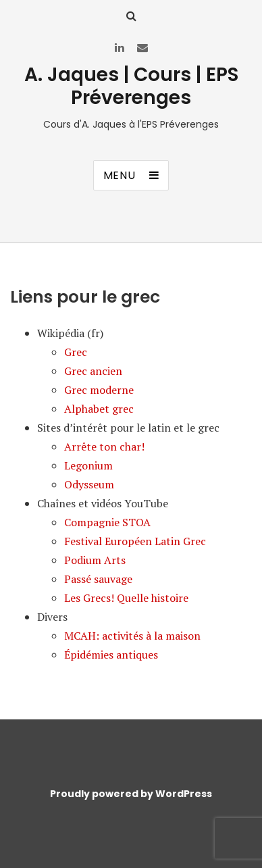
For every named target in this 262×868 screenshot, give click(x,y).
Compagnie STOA (107, 522)
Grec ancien (93, 371)
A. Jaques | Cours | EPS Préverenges (131, 86)
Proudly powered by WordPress (131, 794)
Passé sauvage (98, 579)
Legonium (88, 465)
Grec (76, 352)
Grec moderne (99, 390)
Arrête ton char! (104, 446)
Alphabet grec (99, 409)
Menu (120, 175)
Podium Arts (95, 560)
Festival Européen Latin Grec (135, 541)
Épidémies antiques (111, 655)
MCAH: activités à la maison (132, 636)
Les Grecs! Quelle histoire (126, 598)
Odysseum (89, 484)
